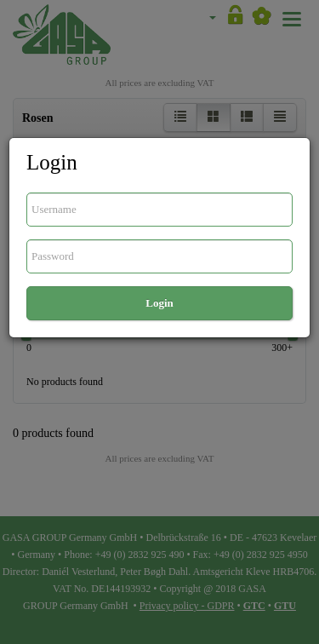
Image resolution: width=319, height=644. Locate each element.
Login (159, 303)
